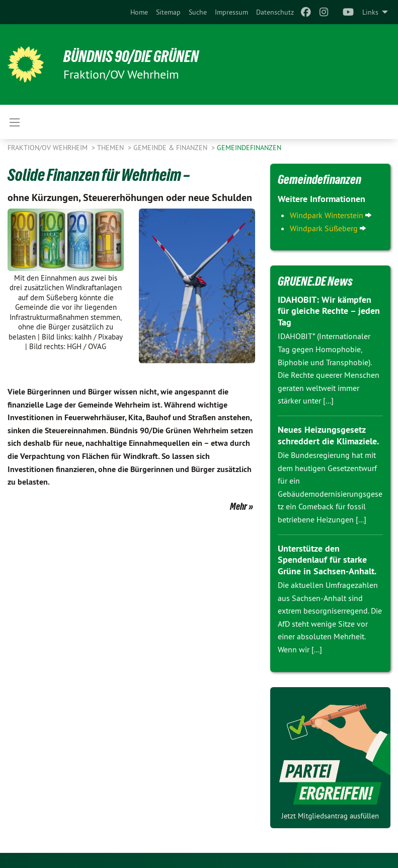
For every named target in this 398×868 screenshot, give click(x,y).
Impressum (231, 12)
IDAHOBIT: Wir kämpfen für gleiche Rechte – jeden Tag (329, 311)
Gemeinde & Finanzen (171, 148)
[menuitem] (139, 12)
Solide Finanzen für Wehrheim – (99, 175)
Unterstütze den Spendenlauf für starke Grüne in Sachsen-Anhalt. (327, 560)
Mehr (238, 506)
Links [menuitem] (370, 12)
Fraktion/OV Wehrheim (49, 148)
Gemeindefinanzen (249, 148)
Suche (198, 12)
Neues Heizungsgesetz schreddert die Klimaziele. (328, 435)
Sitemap (168, 12)
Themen (111, 148)
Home (139, 12)
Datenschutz (275, 12)
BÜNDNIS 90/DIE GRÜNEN (132, 56)
